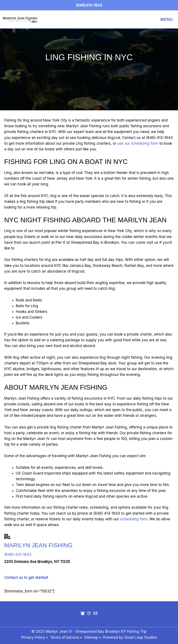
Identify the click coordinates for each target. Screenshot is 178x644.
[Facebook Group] (83, 613)
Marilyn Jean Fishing (38, 545)
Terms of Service (65, 637)
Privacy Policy (33, 637)
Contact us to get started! (26, 578)
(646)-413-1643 (18, 554)
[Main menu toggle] (166, 20)
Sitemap (92, 637)
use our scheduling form (138, 143)
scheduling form (134, 519)
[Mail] (95, 613)
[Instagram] (89, 613)
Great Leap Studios (141, 637)
